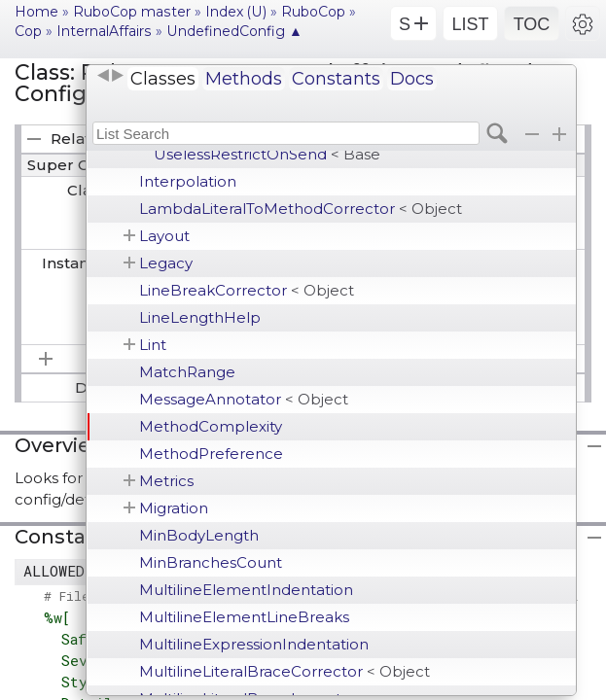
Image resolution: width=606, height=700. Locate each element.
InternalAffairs (104, 31)
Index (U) (236, 12)
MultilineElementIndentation (246, 590)
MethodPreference (211, 454)
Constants (336, 79)
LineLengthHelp (200, 317)
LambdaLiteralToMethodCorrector (301, 209)
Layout (164, 236)
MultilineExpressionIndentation (254, 644)
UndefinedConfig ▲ (234, 31)
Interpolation (188, 181)
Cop (28, 31)
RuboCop (313, 12)
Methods (244, 79)
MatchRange (187, 372)
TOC (532, 24)
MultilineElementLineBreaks (244, 617)
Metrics (166, 481)
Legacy (166, 263)
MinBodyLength (199, 535)
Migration (174, 508)
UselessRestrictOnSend (267, 154)
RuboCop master (132, 12)
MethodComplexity (211, 426)
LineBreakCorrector (247, 290)
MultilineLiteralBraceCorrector (285, 671)
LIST (470, 24)
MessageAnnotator (244, 399)
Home (36, 12)
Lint (153, 345)
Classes (163, 79)
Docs (412, 79)
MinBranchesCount (211, 562)
